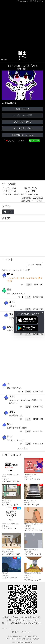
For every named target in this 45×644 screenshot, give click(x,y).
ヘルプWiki (9, 639)
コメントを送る (35, 265)
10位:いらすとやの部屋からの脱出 (34, 566)
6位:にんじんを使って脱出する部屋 (34, 517)
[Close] (42, 313)
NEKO (10, 274)
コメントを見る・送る (23, 128)
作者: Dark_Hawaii (8, 552)
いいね (11, 141)
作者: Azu (5, 526)
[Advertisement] (22, 26)
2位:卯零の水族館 (34, 467)
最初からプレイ (23, 109)
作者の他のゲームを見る (23, 135)
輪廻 (9, 289)
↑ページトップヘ (8, 628)
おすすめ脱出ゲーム (15, 636)
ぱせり (12, 302)
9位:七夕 (11, 565)
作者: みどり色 (29, 528)
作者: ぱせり (23, 69)
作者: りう (5, 479)
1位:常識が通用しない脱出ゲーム (11, 468)
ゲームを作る (22, 1)
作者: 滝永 (28, 552)
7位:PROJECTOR (11, 542)
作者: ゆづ (5, 503)
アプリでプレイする (23, 122)
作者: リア (28, 477)
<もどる (4, 59)
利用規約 (36, 639)
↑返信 (29, 285)
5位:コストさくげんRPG (11, 516)
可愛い (8, 212)
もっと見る (23, 448)
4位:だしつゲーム (34, 492)
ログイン (40, 1)
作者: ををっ (29, 578)
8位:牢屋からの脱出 (34, 542)
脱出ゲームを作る (31, 636)
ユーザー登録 (32, 1)
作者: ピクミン (29, 503)
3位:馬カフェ (11, 492)
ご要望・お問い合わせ (23, 639)
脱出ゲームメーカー (22, 632)
